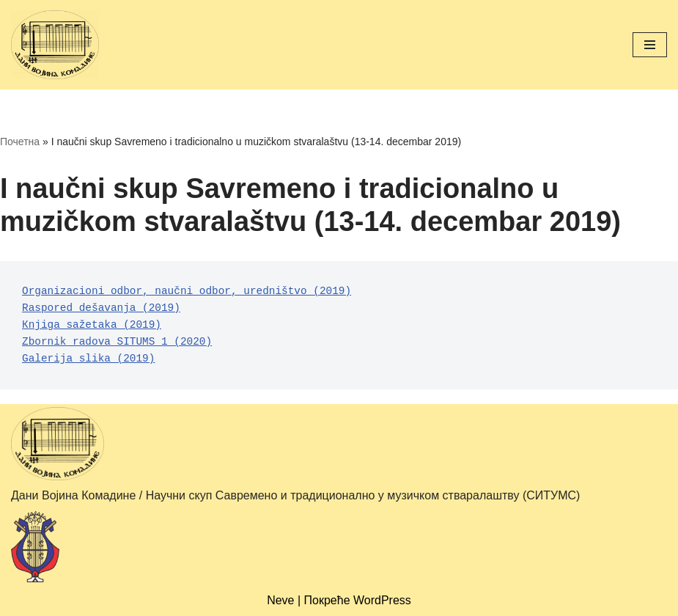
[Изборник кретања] (650, 45)
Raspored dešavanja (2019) (101, 308)
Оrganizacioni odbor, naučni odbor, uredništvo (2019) (187, 291)
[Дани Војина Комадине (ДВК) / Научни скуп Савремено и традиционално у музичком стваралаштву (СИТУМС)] (55, 45)
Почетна (20, 142)
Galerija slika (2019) (88, 359)
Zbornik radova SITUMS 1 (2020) (117, 342)
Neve (280, 600)
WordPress (382, 600)
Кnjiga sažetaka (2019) (92, 325)
